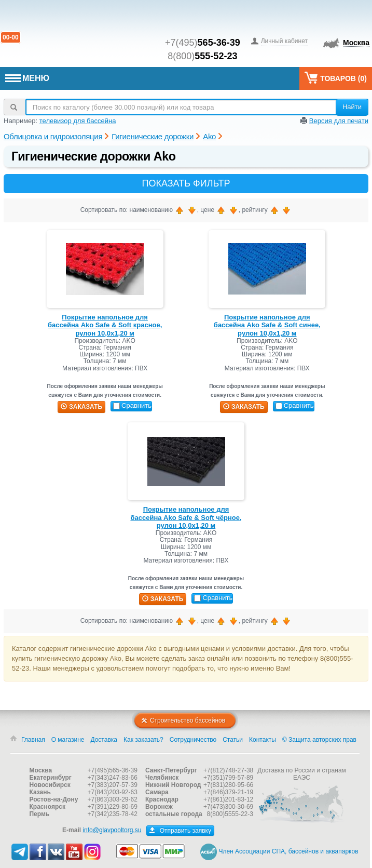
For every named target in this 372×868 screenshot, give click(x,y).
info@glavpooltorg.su (112, 830)
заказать (81, 407)
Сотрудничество (193, 740)
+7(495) (203, 43)
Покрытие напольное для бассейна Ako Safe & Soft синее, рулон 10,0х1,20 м (267, 325)
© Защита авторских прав (319, 740)
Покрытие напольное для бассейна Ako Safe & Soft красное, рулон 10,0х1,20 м (105, 325)
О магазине (68, 740)
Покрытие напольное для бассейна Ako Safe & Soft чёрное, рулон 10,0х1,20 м (186, 517)
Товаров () (336, 78)
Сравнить (132, 405)
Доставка (104, 740)
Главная (33, 740)
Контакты (263, 740)
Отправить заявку (180, 831)
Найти (352, 107)
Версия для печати (339, 121)
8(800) (202, 56)
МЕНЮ (27, 78)
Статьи (233, 740)
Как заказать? (143, 740)
